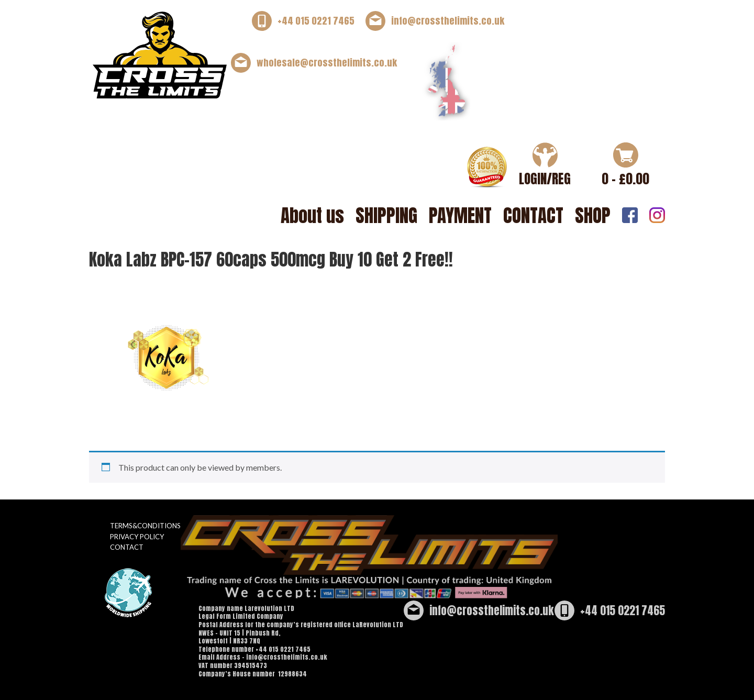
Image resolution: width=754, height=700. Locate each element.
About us (312, 215)
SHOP (593, 215)
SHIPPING (386, 215)
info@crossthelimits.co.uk (448, 21)
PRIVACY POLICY (137, 537)
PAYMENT (460, 215)
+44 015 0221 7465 (316, 21)
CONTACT (533, 215)
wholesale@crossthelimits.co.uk (327, 63)
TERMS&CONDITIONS (145, 526)
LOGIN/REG (545, 179)
